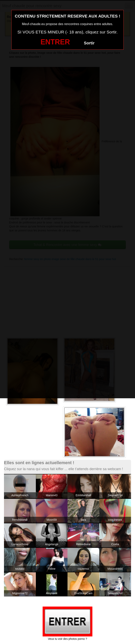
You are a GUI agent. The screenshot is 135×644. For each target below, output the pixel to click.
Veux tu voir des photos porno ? (68, 639)
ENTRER (55, 42)
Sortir (89, 43)
